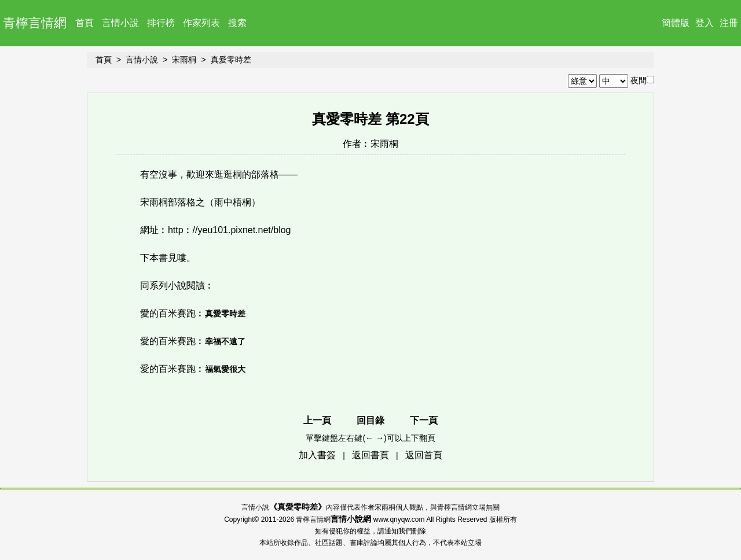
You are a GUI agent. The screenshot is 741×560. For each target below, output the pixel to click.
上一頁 (317, 420)
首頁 (85, 23)
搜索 (237, 23)
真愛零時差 (231, 60)
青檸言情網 (35, 23)
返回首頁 (424, 455)
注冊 (729, 23)
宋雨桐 (184, 60)
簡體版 (676, 23)
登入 (705, 23)
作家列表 (201, 23)
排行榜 (161, 23)
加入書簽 (317, 455)
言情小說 (120, 23)
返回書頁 (370, 455)
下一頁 (424, 420)
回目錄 (370, 420)
